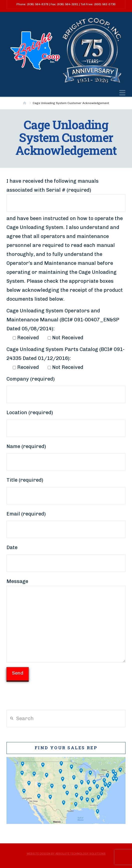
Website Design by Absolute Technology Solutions (66, 854)
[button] (122, 93)
